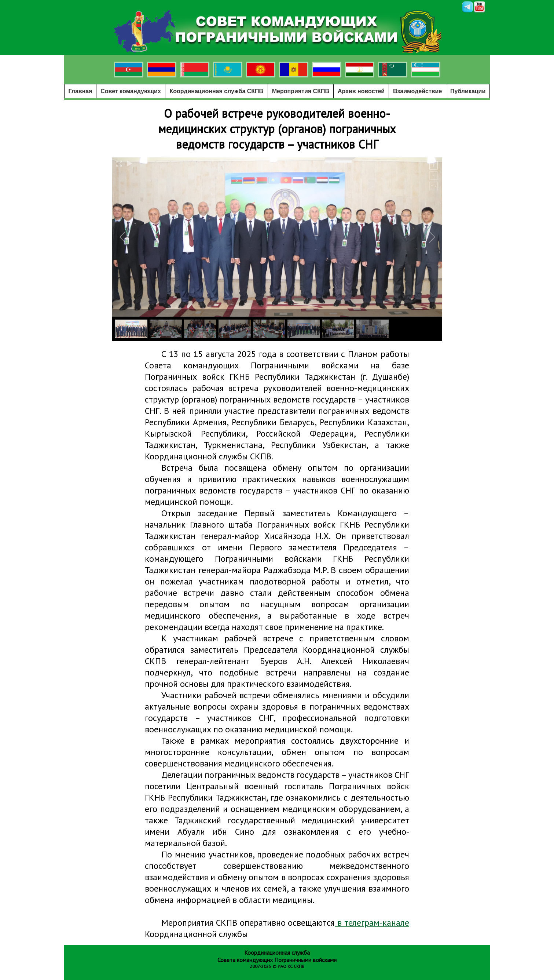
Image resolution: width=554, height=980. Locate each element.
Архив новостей (361, 91)
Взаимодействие (417, 91)
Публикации (468, 91)
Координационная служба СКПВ (217, 91)
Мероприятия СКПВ (301, 91)
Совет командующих (131, 91)
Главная (80, 91)
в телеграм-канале (372, 923)
